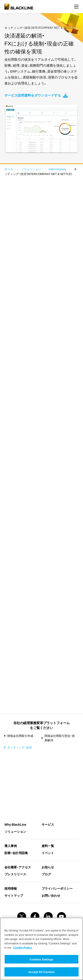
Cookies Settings (41, 959)
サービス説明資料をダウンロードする (36, 95)
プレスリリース (15, 874)
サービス (48, 824)
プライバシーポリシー (57, 888)
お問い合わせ (51, 895)
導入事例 (11, 846)
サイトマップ (14, 895)
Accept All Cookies (41, 972)
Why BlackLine (15, 824)
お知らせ (48, 867)
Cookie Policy (23, 947)
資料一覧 (48, 846)
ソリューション (31, 169)
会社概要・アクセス (18, 867)
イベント (48, 853)
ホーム (9, 169)
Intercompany (57, 169)
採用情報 (11, 888)
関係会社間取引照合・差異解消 (60, 738)
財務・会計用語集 (16, 853)
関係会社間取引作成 (20, 736)
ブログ (46, 874)
